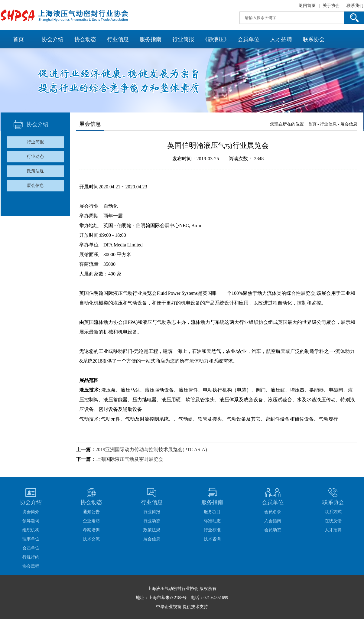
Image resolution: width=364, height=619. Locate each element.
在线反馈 (333, 521)
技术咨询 (212, 539)
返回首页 (307, 6)
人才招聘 (281, 39)
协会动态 (85, 39)
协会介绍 (53, 39)
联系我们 (355, 6)
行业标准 (212, 530)
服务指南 (151, 39)
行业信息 (118, 39)
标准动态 (212, 521)
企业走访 (91, 521)
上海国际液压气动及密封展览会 (129, 459)
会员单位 (249, 39)
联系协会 (314, 39)
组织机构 (31, 530)
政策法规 (35, 171)
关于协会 (331, 6)
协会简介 (31, 512)
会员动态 (273, 530)
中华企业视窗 (169, 607)
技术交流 (91, 539)
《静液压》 (216, 39)
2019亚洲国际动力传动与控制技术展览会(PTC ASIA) (151, 450)
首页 (18, 39)
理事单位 (31, 539)
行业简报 (183, 39)
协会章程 (31, 566)
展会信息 (35, 186)
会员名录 (273, 512)
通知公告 (91, 512)
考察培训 (91, 530)
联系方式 (333, 512)
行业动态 (35, 156)
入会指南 (273, 521)
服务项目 (212, 512)
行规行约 (31, 557)
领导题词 (31, 521)
